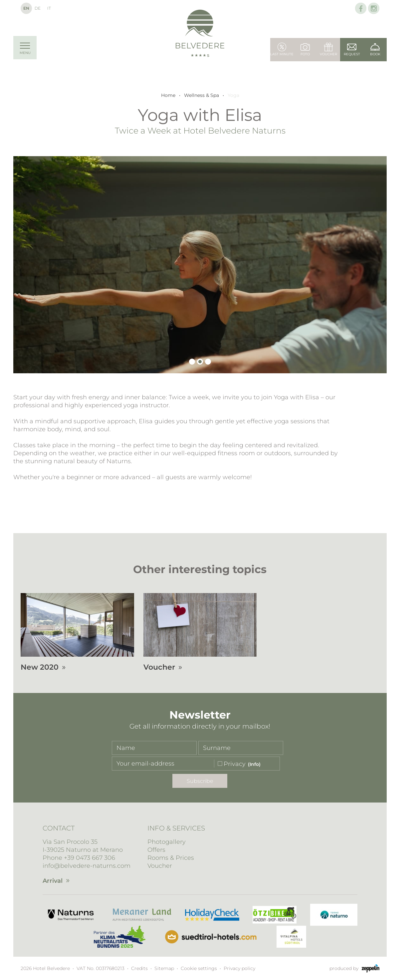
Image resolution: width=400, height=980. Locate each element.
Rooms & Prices (171, 858)
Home (168, 95)
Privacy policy (239, 968)
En (26, 8)
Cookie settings (199, 968)
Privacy (235, 764)
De (38, 8)
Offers (156, 850)
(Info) (254, 764)
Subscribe (200, 781)
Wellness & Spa (201, 95)
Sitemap (164, 968)
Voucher (160, 866)
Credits (139, 968)
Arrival (53, 881)
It (49, 8)
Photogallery (167, 842)
